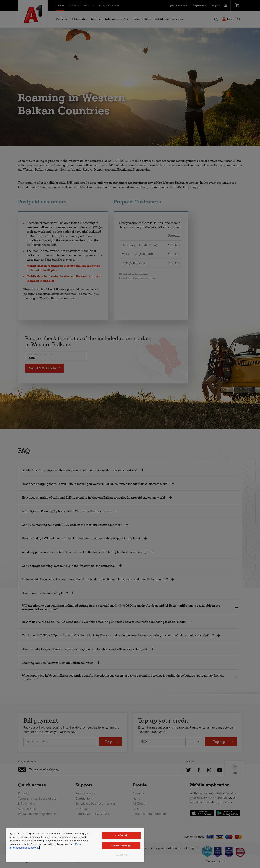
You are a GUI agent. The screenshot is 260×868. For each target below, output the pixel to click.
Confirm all (121, 835)
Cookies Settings (121, 846)
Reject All (121, 855)
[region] (75, 845)
